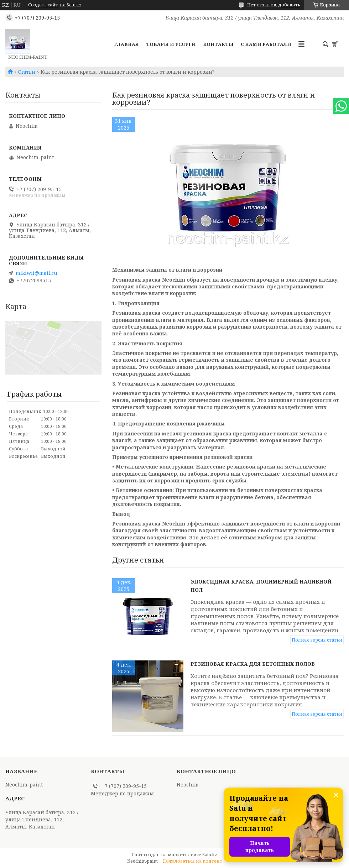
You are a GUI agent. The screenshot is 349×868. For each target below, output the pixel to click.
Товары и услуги (171, 44)
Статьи (27, 72)
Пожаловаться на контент (192, 861)
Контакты (218, 44)
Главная (126, 44)
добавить (289, 5)
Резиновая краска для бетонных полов (253, 664)
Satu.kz (210, 855)
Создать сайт (43, 5)
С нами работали (266, 44)
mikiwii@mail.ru (37, 273)
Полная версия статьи (317, 640)
